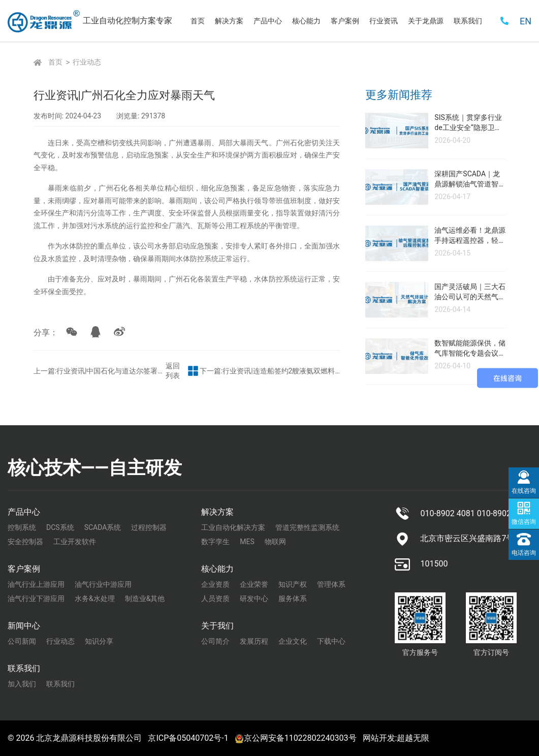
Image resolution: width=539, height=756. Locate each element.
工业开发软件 (75, 542)
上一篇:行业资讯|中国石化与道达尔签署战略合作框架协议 (80, 367)
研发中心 (254, 598)
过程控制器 (149, 527)
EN (526, 21)
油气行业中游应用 (103, 584)
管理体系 (331, 584)
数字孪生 (215, 542)
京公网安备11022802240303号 (296, 738)
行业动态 (87, 62)
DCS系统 (60, 527)
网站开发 (379, 738)
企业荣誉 (254, 584)
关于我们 (217, 626)
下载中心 (331, 641)
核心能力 (217, 569)
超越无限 (413, 738)
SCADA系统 (103, 527)
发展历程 (254, 641)
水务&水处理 (95, 598)
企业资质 (215, 584)
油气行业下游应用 (36, 598)
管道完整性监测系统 (307, 527)
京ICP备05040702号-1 (188, 738)
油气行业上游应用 (36, 584)
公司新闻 (22, 641)
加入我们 (22, 684)
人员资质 (215, 598)
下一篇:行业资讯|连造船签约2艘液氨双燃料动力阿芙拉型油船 (294, 367)
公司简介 (215, 641)
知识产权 (293, 584)
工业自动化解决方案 (233, 527)
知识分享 (99, 641)
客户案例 (24, 569)
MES (247, 542)
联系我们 (24, 668)
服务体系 (293, 598)
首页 (55, 62)
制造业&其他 (145, 598)
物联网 (275, 542)
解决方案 (217, 512)
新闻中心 (24, 626)
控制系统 (22, 527)
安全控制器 (25, 542)
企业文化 (293, 641)
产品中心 (24, 512)
